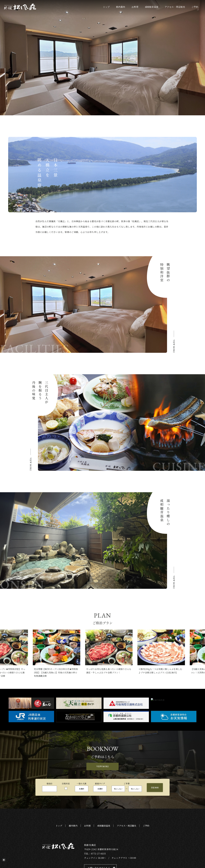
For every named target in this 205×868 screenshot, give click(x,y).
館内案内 (121, 7)
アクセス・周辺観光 (175, 7)
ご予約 (195, 7)
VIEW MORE (103, 766)
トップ (106, 7)
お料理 (135, 7)
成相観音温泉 (152, 7)
